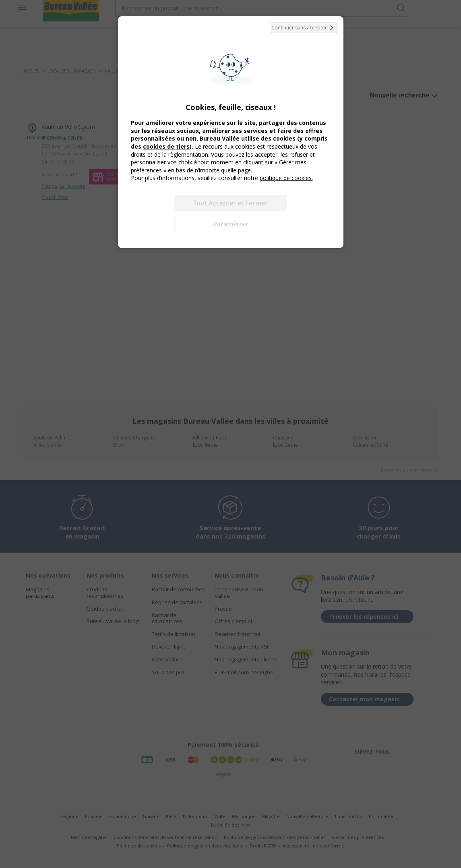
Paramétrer (231, 224)
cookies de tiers (166, 146)
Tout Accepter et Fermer (230, 203)
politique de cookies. (286, 178)
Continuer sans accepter (304, 28)
